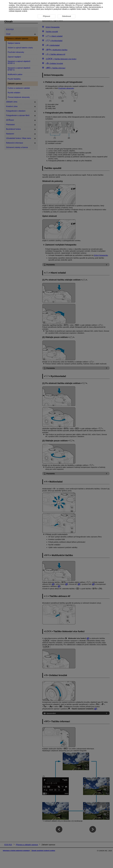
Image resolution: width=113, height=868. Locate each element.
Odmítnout (50, 7)
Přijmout (79, 5)
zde (62, 5)
